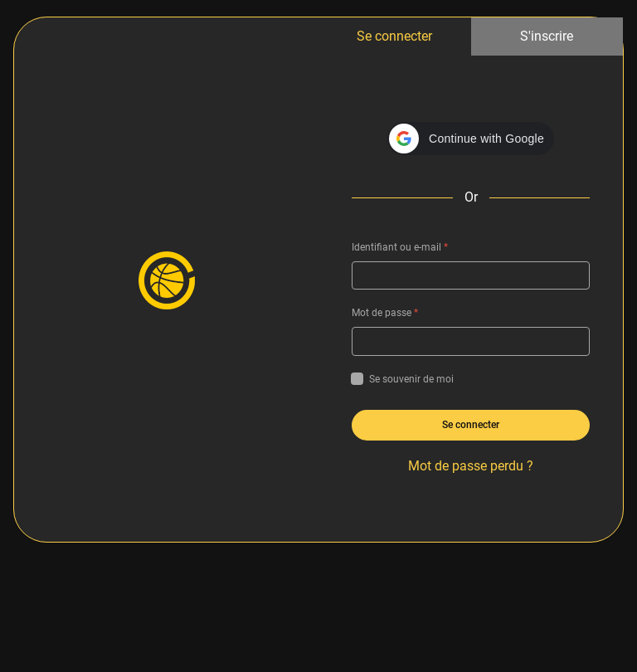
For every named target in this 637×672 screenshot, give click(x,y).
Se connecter (394, 36)
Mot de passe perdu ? (471, 466)
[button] (471, 139)
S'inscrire (547, 36)
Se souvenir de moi (403, 379)
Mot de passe (385, 313)
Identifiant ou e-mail (400, 247)
